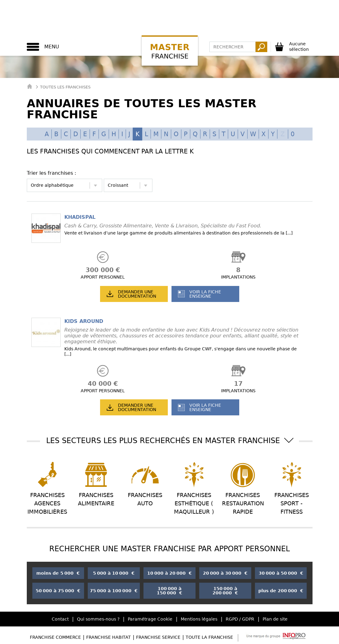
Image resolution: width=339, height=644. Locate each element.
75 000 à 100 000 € (114, 591)
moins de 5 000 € (58, 573)
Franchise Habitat (109, 637)
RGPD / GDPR (240, 619)
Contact (60, 619)
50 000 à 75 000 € (58, 591)
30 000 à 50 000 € (281, 573)
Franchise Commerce (55, 637)
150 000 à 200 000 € (225, 591)
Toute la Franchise (209, 637)
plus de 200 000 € (281, 591)
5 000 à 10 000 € (114, 573)
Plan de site (275, 619)
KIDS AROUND (84, 321)
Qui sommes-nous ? (98, 619)
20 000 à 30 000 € (225, 573)
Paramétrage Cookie (150, 619)
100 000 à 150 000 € (169, 591)
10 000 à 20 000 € (169, 573)
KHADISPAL (80, 217)
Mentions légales (199, 619)
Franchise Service (158, 637)
